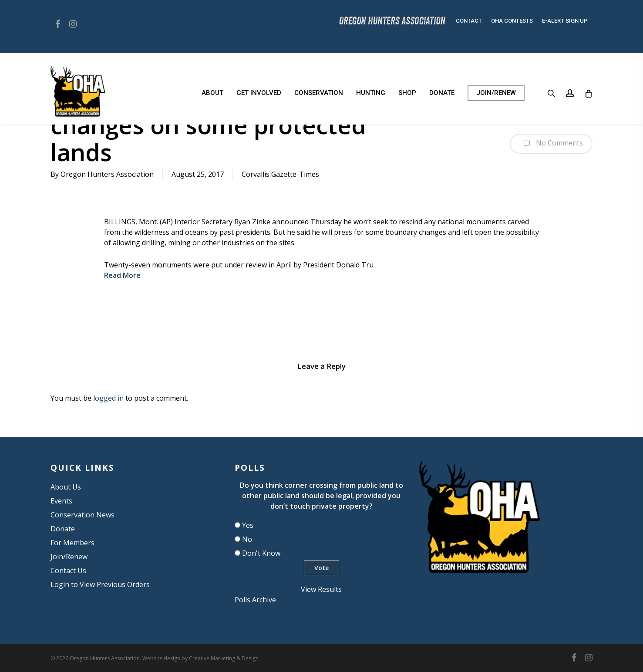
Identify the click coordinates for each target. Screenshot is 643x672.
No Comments (551, 144)
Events (61, 501)
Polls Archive (255, 600)
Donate (63, 529)
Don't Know (261, 553)
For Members (72, 543)
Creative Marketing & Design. (224, 658)
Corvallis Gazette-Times (280, 174)
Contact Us (68, 571)
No (247, 539)
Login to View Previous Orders (100, 584)
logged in (108, 398)
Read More (122, 275)
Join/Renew (69, 557)
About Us (66, 487)
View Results (321, 589)
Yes (248, 525)
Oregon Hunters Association (107, 174)
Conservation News (82, 515)
